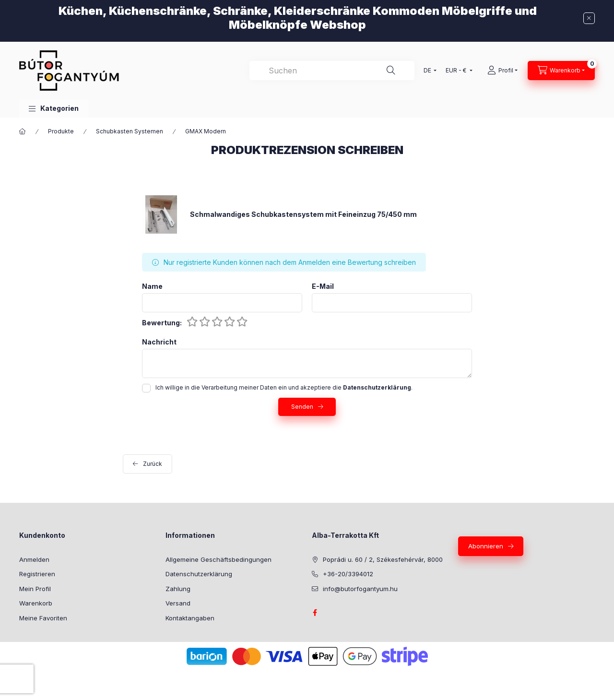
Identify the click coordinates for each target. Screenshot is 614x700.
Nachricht (159, 342)
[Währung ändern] (457, 71)
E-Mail (323, 286)
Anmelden (34, 559)
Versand (178, 603)
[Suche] (391, 71)
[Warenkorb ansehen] (561, 71)
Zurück (153, 464)
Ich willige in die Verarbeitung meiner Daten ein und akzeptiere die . (284, 387)
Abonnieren (486, 546)
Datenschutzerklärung (199, 574)
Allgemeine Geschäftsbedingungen (218, 559)
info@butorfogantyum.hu (360, 589)
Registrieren (37, 574)
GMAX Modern (206, 131)
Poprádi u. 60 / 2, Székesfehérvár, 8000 (383, 559)
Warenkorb (36, 603)
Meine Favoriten (43, 618)
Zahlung (178, 589)
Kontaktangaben (190, 618)
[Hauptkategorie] (23, 131)
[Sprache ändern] (428, 71)
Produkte (61, 131)
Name (152, 286)
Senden (302, 407)
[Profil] (502, 71)
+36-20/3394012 (348, 574)
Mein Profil (35, 589)
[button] (54, 109)
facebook (315, 613)
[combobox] (332, 71)
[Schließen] (589, 18)
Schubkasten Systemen (130, 131)
